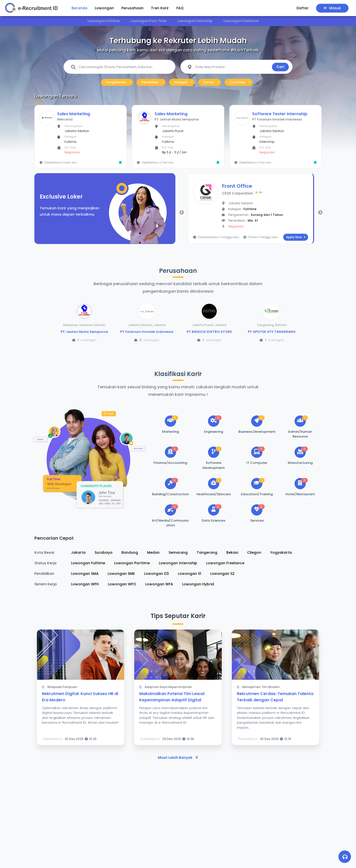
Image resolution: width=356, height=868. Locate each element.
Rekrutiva (65, 119)
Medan (153, 552)
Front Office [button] (237, 186)
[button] (303, 9)
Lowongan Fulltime (104, 21)
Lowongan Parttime (132, 563)
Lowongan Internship (195, 21)
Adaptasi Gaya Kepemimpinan (168, 687)
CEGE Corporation (242, 193)
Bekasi (232, 552)
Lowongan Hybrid (198, 584)
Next (320, 213)
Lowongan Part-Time (149, 21)
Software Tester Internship (280, 114)
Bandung (130, 552)
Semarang (178, 552)
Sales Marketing (74, 114)
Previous (182, 213)
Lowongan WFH (85, 584)
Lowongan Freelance (241, 21)
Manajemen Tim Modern (261, 687)
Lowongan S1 (190, 574)
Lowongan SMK (121, 574)
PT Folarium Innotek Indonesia (277, 119)
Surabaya (103, 552)
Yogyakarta (281, 552)
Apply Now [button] (296, 237)
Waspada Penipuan (62, 687)
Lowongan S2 (222, 574)
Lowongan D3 (156, 574)
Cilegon (254, 552)
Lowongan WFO (122, 584)
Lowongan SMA (85, 574)
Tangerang (207, 552)
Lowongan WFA (159, 584)
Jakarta (78, 552)
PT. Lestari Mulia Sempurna (177, 119)
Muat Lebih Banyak (178, 758)
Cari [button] (280, 67)
